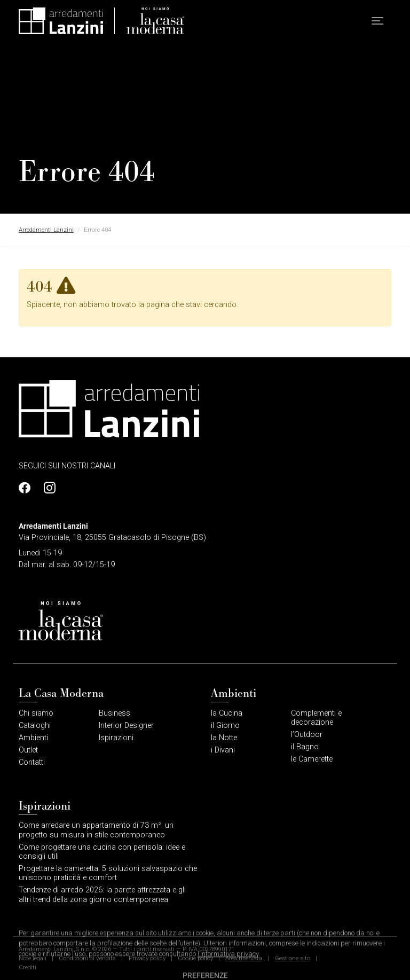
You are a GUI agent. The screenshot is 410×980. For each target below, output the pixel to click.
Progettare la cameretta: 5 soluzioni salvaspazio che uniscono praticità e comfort (108, 873)
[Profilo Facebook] (27, 488)
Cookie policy (195, 958)
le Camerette (312, 759)
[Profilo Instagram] (47, 488)
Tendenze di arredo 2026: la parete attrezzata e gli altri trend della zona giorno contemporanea (102, 895)
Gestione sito (293, 958)
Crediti (27, 967)
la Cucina (227, 713)
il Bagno (305, 747)
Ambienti (33, 738)
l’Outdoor (307, 735)
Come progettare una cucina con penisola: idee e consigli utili (102, 852)
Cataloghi (35, 726)
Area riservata (244, 958)
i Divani (223, 750)
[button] (377, 21)
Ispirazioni (116, 738)
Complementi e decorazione (316, 718)
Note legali (33, 958)
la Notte (224, 738)
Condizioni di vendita (87, 958)
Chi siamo (36, 713)
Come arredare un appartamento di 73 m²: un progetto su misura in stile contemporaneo (96, 830)
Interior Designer (126, 726)
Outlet (28, 750)
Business (115, 713)
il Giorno (225, 726)
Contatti (32, 762)
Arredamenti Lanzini (46, 230)
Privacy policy (147, 958)
